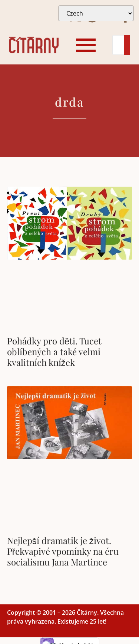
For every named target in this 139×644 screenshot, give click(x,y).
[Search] (118, 45)
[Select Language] (96, 13)
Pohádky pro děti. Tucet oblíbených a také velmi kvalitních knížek (54, 351)
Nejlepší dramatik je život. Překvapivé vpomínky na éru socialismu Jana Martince (63, 551)
